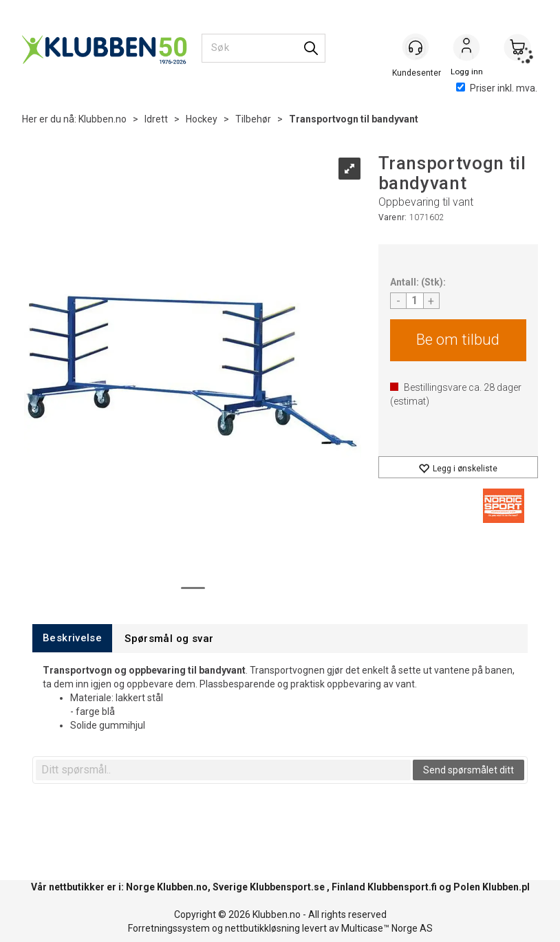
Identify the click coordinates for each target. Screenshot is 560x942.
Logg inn (466, 49)
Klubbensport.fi (402, 887)
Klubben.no (103, 119)
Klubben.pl (506, 887)
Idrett (156, 119)
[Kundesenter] (416, 47)
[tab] (72, 638)
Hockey (202, 119)
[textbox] (223, 770)
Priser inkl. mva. (497, 88)
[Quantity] (415, 301)
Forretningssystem (169, 928)
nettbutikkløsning (262, 928)
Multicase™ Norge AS (387, 928)
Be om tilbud (458, 340)
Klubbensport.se (287, 887)
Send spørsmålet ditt (469, 770)
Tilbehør (253, 119)
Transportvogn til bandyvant (354, 119)
